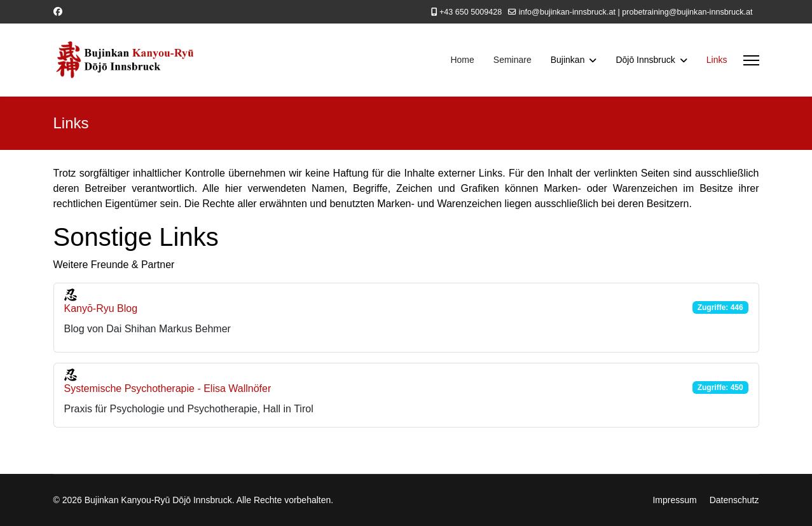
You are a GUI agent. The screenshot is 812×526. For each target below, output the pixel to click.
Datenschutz (734, 500)
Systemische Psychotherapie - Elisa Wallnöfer (168, 388)
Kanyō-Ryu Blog (101, 308)
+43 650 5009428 (471, 12)
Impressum (674, 500)
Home (462, 60)
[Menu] (751, 60)
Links (717, 60)
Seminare (513, 60)
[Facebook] (58, 11)
